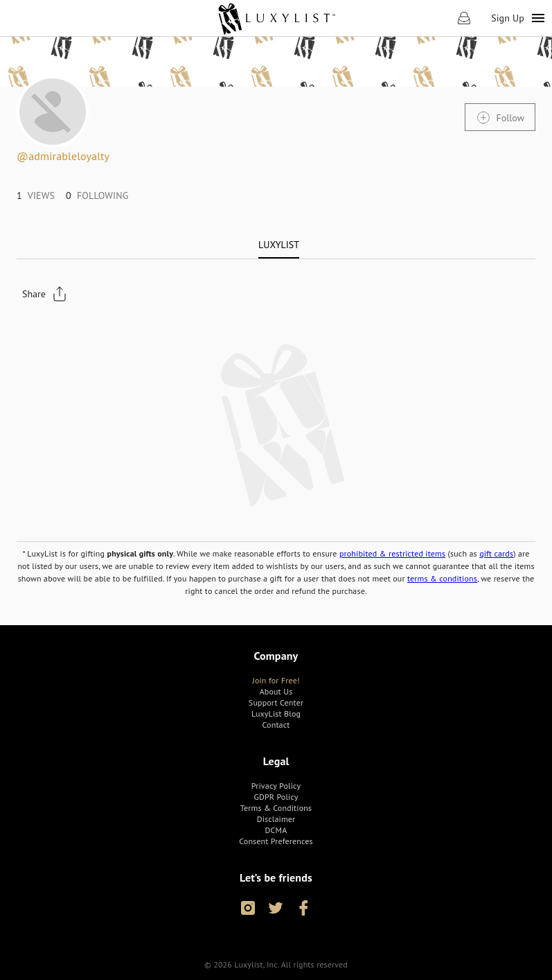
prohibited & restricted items (392, 553)
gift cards (496, 553)
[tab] (279, 245)
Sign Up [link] (508, 18)
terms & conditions (442, 578)
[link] (276, 18)
